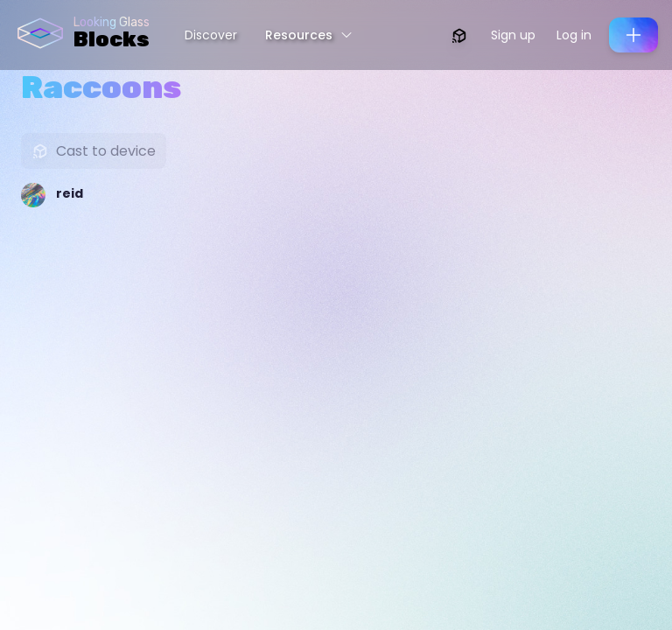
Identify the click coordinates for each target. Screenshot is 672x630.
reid (70, 193)
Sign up (513, 35)
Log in (574, 35)
